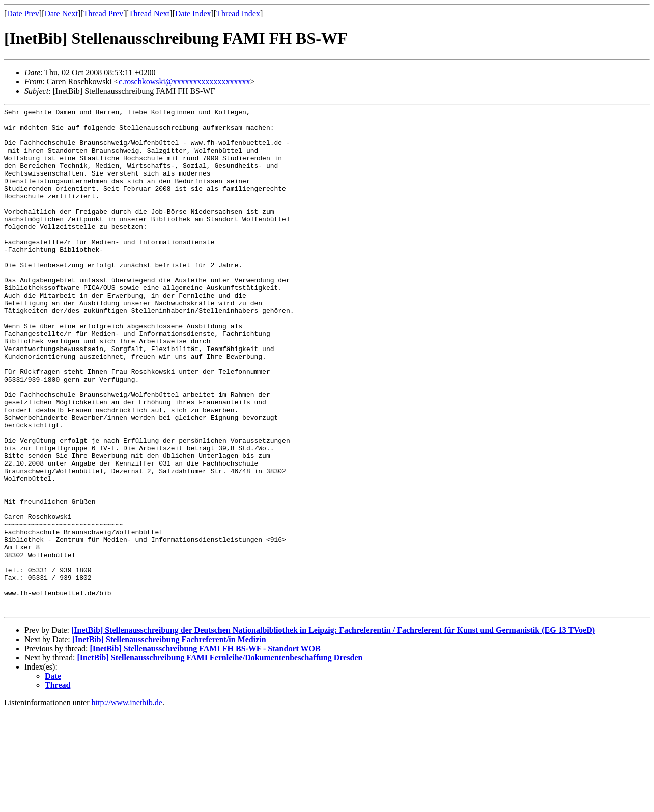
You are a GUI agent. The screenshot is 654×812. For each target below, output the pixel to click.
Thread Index (238, 13)
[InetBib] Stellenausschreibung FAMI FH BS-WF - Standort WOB (205, 749)
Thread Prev (103, 13)
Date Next (61, 13)
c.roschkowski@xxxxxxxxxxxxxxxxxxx (184, 82)
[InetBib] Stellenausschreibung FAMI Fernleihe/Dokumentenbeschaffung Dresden (220, 758)
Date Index (193, 13)
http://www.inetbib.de (127, 803)
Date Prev (23, 13)
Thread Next (149, 13)
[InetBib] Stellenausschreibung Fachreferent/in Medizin (169, 740)
